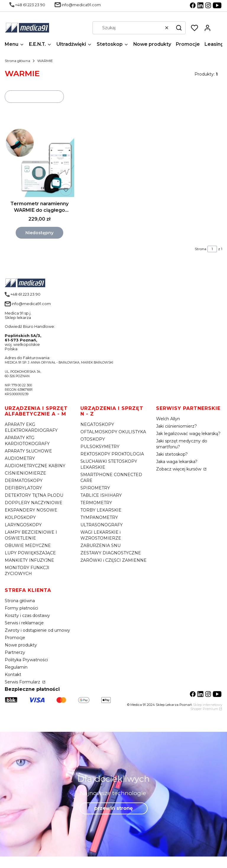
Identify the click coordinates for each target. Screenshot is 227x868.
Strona (201, 249)
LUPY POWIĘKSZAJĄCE (30, 553)
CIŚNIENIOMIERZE (25, 473)
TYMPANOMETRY (99, 517)
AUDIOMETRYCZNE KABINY (35, 466)
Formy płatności (21, 608)
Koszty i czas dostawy (27, 615)
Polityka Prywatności (26, 660)
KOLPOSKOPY (20, 517)
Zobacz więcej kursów (179, 469)
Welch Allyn (168, 419)
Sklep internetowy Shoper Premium (206, 707)
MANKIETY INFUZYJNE (29, 560)
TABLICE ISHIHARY (101, 495)
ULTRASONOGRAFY (102, 525)
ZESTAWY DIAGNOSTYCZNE (111, 553)
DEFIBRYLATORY (23, 488)
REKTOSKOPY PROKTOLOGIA (112, 454)
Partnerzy (15, 652)
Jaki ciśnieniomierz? (176, 426)
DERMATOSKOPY (24, 481)
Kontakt (13, 675)
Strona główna (17, 61)
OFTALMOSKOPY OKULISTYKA (113, 432)
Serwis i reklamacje (24, 623)
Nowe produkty (21, 645)
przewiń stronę (113, 808)
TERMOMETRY (96, 503)
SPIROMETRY (95, 488)
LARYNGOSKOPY (23, 525)
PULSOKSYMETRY (100, 447)
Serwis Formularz (23, 682)
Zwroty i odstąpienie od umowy (37, 630)
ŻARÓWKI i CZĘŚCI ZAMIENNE (113, 560)
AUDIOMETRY (20, 458)
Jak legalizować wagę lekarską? (188, 434)
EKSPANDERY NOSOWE (31, 510)
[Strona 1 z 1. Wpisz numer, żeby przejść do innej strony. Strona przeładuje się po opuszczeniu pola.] (212, 249)
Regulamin (16, 667)
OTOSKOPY (93, 439)
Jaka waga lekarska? (177, 462)
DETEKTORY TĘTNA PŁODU (34, 495)
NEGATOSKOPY (97, 424)
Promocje (15, 638)
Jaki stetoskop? (172, 454)
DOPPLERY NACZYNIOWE (34, 503)
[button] (179, 28)
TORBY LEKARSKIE (101, 510)
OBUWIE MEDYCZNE (28, 545)
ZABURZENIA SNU (100, 545)
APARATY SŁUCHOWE (28, 451)
